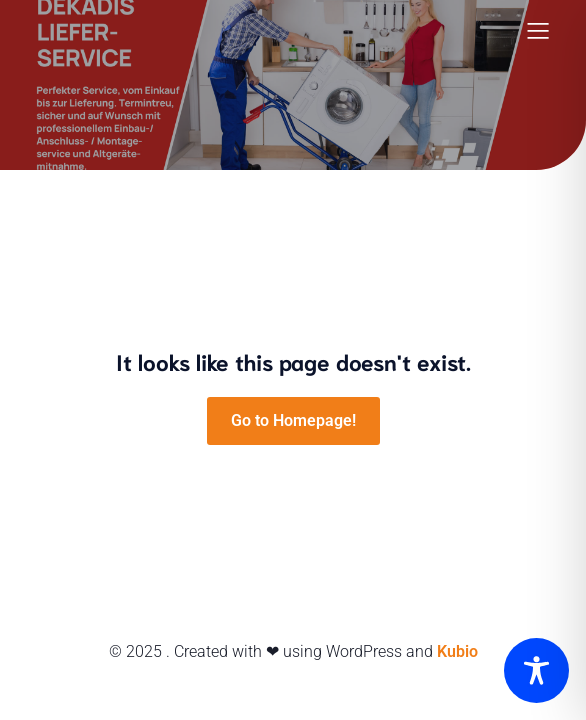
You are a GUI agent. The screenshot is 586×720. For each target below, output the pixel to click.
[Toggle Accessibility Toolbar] (536, 670)
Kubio (457, 651)
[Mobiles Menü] (538, 30)
